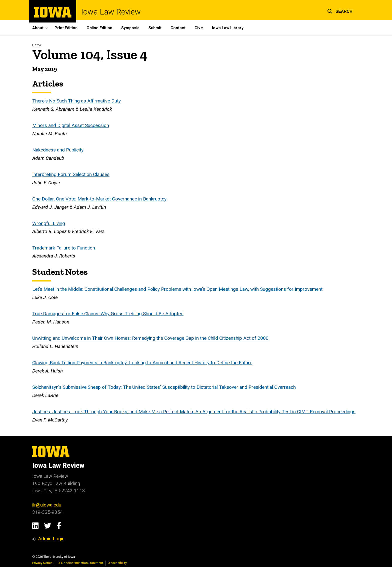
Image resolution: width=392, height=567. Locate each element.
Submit (155, 28)
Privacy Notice (42, 563)
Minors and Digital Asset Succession (71, 126)
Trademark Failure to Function (64, 248)
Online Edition (99, 28)
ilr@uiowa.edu (47, 505)
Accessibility (117, 563)
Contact (178, 28)
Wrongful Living (49, 223)
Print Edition (66, 28)
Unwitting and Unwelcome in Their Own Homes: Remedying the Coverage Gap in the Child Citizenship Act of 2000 (150, 338)
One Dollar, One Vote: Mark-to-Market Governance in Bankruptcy (99, 199)
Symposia (130, 28)
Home (37, 45)
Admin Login (51, 539)
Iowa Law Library (228, 28)
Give (199, 28)
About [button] (38, 28)
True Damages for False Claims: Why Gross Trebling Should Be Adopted (108, 314)
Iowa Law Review (111, 12)
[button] (340, 11)
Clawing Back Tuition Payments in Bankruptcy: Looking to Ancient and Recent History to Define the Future (142, 363)
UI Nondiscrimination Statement (80, 563)
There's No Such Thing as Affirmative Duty (76, 101)
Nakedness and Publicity (58, 150)
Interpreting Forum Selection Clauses (71, 174)
